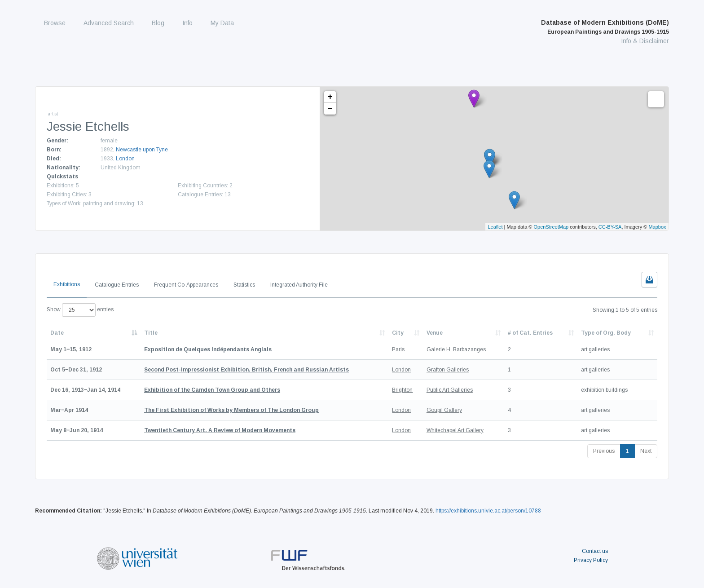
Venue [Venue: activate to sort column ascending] (435, 333)
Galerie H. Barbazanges (456, 349)
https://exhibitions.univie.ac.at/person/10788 (488, 511)
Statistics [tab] (244, 285)
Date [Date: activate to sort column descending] (57, 333)
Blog (158, 23)
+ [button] (330, 97)
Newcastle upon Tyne (142, 150)
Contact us (595, 551)
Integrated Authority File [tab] (299, 285)
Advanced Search (109, 23)
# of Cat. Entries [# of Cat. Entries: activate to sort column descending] (530, 333)
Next (646, 451)
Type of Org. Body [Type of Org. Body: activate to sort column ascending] (606, 333)
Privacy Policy (591, 560)
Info (187, 23)
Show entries (80, 310)
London (125, 159)
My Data (222, 23)
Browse (55, 23)
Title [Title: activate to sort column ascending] (151, 333)
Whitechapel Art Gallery (455, 430)
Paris (398, 349)
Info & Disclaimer (645, 41)
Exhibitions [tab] (67, 284)
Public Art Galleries (450, 390)
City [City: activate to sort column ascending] (398, 333)
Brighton (402, 390)
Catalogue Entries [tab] (117, 285)
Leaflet (495, 227)
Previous (604, 451)
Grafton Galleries (448, 370)
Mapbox (657, 227)
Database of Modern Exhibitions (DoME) (605, 27)
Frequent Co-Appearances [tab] (186, 285)
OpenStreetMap (551, 227)
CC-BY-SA (610, 227)
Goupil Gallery (444, 410)
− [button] (330, 109)
